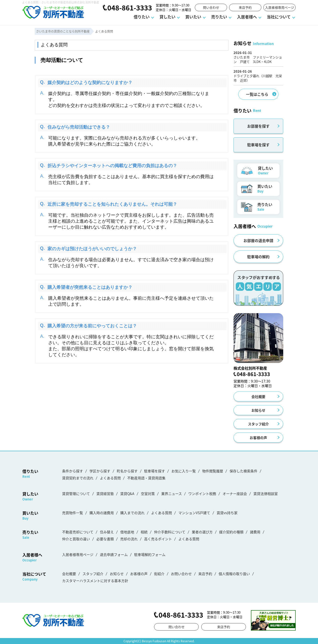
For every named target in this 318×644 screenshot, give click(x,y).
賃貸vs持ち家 (227, 513)
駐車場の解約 (258, 257)
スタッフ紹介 (258, 424)
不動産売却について (78, 532)
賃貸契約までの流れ (78, 478)
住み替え (107, 532)
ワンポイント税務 (202, 494)
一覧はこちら (257, 94)
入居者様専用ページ (280, 7)
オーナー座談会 (235, 494)
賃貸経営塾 (105, 494)
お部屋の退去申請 (258, 240)
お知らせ (258, 410)
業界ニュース (172, 494)
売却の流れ (129, 539)
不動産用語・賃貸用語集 (146, 478)
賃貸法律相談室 (266, 494)
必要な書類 (105, 539)
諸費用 (255, 532)
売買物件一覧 (73, 513)
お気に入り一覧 (184, 471)
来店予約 (245, 7)
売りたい (219, 17)
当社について (279, 17)
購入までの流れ (132, 513)
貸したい (167, 17)
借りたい (142, 17)
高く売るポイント (158, 539)
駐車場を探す (258, 145)
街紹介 (159, 574)
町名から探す (127, 471)
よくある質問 (110, 478)
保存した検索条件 (243, 471)
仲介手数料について (170, 532)
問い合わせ (211, 7)
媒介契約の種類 (231, 532)
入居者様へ (247, 17)
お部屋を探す (258, 126)
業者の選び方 (202, 532)
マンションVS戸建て (194, 513)
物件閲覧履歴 (213, 471)
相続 (144, 532)
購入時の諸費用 (102, 513)
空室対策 (148, 494)
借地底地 (127, 532)
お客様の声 (258, 438)
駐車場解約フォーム (150, 554)
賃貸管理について (76, 494)
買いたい (193, 17)
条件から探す (73, 471)
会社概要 (258, 396)
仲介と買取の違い (76, 539)
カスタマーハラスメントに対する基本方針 (95, 581)
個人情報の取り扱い (234, 574)
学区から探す (100, 471)
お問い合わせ (181, 574)
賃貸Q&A (127, 494)
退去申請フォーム (114, 554)
